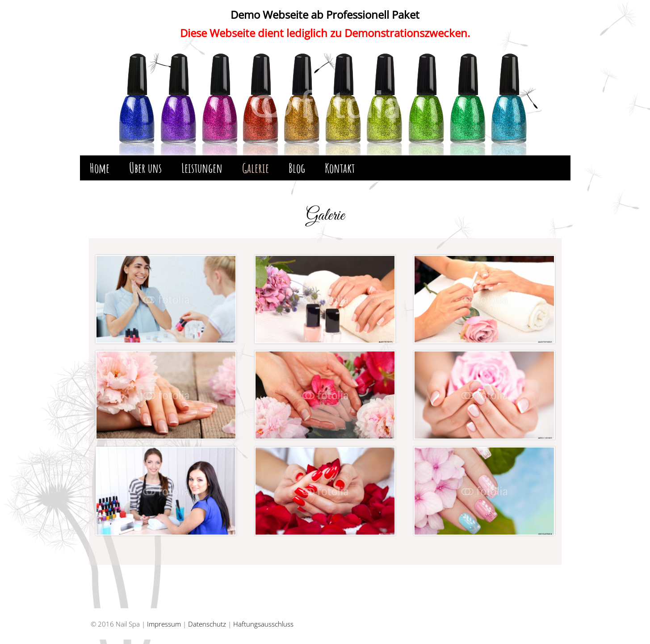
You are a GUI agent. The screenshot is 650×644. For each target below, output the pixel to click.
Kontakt (340, 168)
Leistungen (202, 168)
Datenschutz (207, 624)
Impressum (164, 624)
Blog (297, 168)
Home (100, 168)
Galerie (256, 168)
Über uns (145, 168)
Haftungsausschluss (263, 624)
